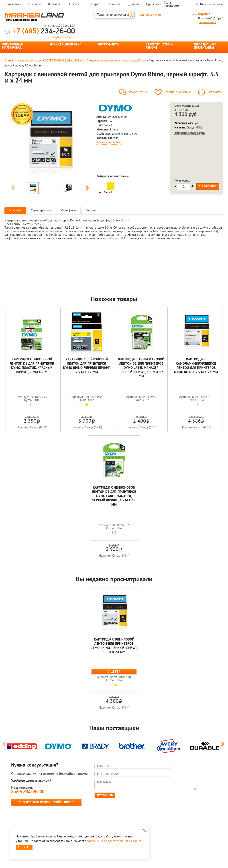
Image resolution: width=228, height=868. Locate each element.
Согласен (24, 847)
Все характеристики (109, 143)
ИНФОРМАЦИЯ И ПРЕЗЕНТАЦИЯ (206, 46)
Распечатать (214, 92)
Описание (15, 211)
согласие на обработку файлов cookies (114, 841)
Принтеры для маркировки (103, 61)
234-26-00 (44, 32)
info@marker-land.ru (63, 37)
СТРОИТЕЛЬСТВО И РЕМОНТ (159, 46)
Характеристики (41, 211)
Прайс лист (154, 4)
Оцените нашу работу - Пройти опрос (46, 802)
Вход (203, 4)
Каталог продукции (30, 61)
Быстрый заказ (207, 23)
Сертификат (69, 211)
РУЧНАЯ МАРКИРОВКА (66, 45)
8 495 (28, 792)
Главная (9, 61)
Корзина (204, 14)
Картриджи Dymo (135, 61)
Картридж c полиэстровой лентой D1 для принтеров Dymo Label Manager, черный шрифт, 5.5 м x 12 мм (141, 368)
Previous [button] (13, 189)
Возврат (94, 4)
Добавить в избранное (177, 92)
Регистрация (216, 4)
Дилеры (134, 4)
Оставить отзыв (137, 92)
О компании (13, 4)
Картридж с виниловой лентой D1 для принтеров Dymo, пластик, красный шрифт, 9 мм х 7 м (32, 366)
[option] (50, 141)
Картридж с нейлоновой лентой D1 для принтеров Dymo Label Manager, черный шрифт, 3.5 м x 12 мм (114, 496)
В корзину (208, 187)
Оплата (74, 4)
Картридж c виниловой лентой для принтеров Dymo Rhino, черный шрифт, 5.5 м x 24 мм (114, 646)
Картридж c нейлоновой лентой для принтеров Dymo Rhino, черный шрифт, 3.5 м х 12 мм (87, 366)
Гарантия (114, 4)
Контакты (34, 4)
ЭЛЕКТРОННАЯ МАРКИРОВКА (12, 46)
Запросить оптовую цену (190, 133)
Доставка (54, 4)
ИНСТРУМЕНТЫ (109, 45)
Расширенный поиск (150, 15)
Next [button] (87, 189)
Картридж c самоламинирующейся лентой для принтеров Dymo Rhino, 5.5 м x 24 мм (196, 366)
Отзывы (91, 211)
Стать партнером (171, 4)
